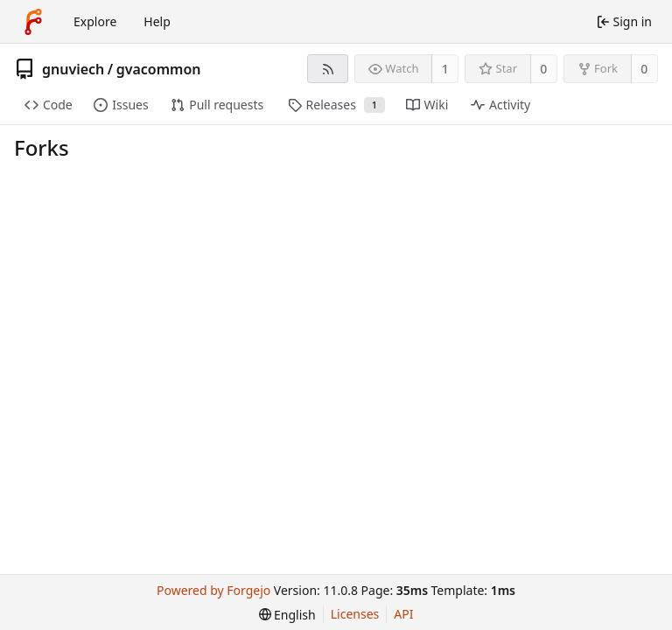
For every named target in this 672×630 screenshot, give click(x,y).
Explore (95, 21)
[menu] (287, 615)
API (403, 614)
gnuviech (73, 69)
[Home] (33, 22)
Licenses (355, 614)
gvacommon (159, 69)
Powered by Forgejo (213, 590)
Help (157, 21)
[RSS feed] (328, 69)
